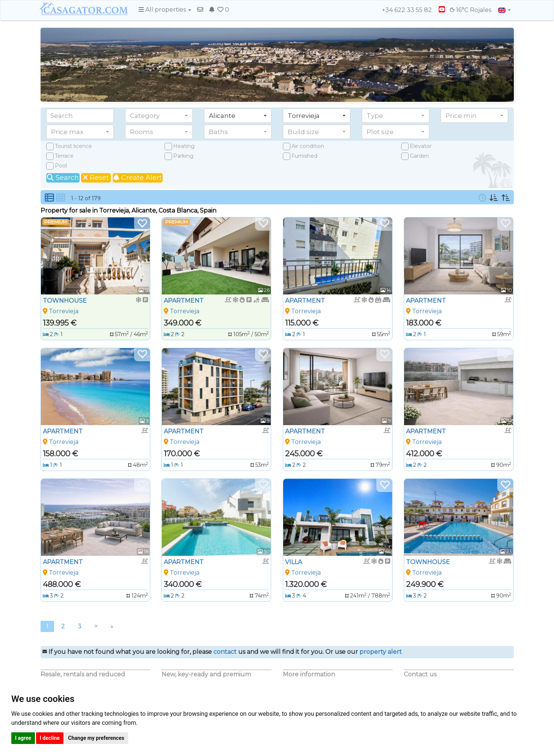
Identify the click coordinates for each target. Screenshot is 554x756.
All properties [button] (165, 10)
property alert (381, 652)
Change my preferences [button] (96, 738)
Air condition (308, 146)
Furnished (304, 156)
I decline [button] (50, 738)
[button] (159, 116)
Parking (183, 156)
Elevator (421, 146)
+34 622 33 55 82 (404, 10)
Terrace (64, 156)
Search (63, 178)
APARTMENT (184, 301)
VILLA (294, 562)
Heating (184, 146)
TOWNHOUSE (65, 301)
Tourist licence (73, 146)
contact (225, 652)
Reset (96, 178)
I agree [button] (23, 738)
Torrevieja (64, 311)
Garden (419, 156)
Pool (61, 166)
